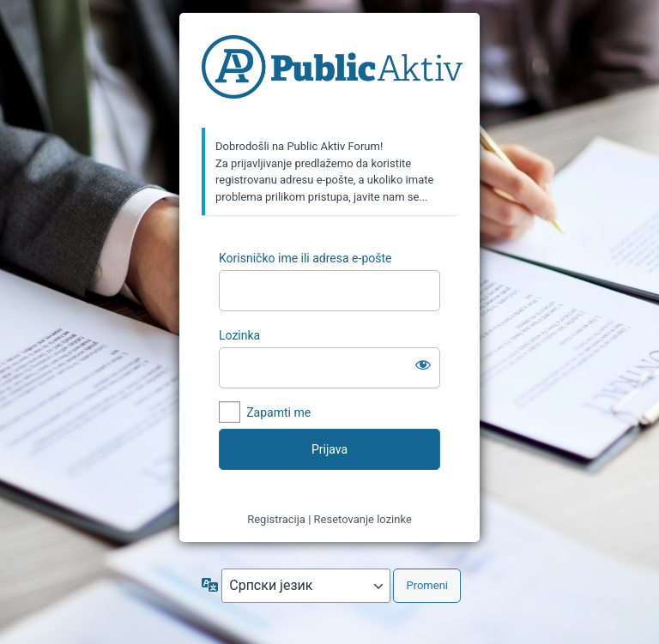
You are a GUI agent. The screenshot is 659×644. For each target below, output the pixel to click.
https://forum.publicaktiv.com (332, 71)
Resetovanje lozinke (363, 519)
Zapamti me (278, 412)
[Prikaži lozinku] (423, 364)
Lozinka (239, 335)
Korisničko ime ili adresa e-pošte (305, 258)
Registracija (276, 519)
